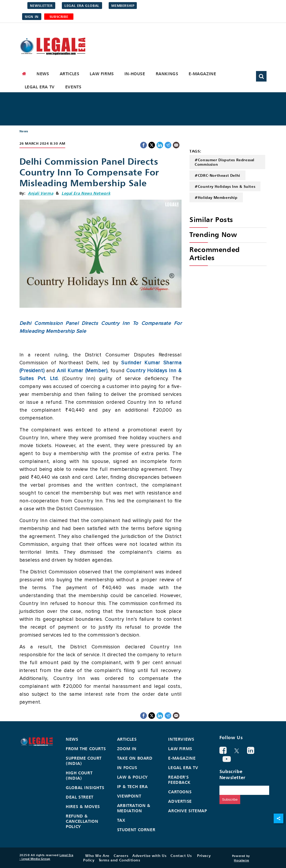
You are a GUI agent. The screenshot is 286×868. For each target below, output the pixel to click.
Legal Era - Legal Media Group (46, 857)
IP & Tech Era (132, 786)
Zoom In (127, 749)
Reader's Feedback (179, 780)
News (43, 74)
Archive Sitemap (187, 811)
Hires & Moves (83, 806)
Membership (123, 6)
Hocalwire (241, 860)
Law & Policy (132, 777)
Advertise (180, 801)
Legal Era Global (82, 6)
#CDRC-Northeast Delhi (217, 175)
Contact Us (181, 856)
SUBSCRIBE (59, 17)
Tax (121, 820)
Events (73, 87)
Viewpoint (129, 796)
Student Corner (136, 830)
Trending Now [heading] (213, 234)
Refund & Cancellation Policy (82, 821)
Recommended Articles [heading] (215, 254)
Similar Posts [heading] (211, 219)
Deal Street (80, 797)
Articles (70, 74)
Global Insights (85, 788)
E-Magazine (202, 74)
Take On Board (135, 758)
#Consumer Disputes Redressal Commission (225, 162)
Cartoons (180, 792)
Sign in (32, 17)
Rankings (167, 74)
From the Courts (86, 749)
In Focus (127, 768)
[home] (24, 74)
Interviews (181, 739)
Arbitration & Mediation (134, 808)
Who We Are (97, 856)
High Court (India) (79, 775)
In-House (135, 74)
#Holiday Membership (216, 197)
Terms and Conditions (119, 860)
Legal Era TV (40, 87)
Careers (121, 856)
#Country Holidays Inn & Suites (225, 186)
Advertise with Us (149, 856)
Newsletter (41, 6)
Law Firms (102, 74)
